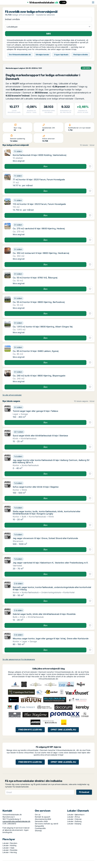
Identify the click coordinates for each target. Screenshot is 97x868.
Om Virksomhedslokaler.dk (20, 55)
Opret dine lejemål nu (63, 730)
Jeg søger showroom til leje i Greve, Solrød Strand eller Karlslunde (45, 538)
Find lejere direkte (81, 55)
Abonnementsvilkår (43, 819)
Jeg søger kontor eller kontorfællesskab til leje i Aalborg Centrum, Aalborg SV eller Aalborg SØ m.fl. (51, 461)
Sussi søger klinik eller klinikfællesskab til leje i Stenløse (40, 436)
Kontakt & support (43, 817)
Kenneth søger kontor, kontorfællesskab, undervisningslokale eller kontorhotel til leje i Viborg (52, 588)
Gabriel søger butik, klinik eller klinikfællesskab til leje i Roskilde (44, 614)
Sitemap (38, 831)
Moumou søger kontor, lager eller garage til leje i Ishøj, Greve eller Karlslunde (51, 638)
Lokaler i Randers (10, 843)
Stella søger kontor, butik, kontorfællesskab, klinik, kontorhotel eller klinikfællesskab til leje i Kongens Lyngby (47, 513)
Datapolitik (39, 826)
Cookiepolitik (40, 828)
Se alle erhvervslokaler (12, 395)
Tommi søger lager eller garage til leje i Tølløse (35, 411)
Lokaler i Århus (74, 817)
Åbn (45, 166)
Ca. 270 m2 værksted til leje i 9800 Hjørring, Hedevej (39, 228)
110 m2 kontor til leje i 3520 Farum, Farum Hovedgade (39, 204)
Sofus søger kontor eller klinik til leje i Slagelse (36, 487)
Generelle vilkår (41, 821)
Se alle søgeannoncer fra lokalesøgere (19, 659)
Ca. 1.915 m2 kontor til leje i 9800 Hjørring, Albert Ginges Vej (43, 327)
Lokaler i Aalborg (74, 821)
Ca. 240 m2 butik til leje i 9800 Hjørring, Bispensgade (39, 376)
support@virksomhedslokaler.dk (16, 821)
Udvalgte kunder (42, 55)
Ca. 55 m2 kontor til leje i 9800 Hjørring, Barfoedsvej (39, 302)
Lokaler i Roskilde (10, 850)
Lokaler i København (76, 815)
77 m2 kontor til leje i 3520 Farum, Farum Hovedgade (39, 179)
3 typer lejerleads (61, 55)
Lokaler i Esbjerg (74, 824)
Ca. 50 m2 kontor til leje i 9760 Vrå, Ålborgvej (35, 278)
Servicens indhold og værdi (46, 824)
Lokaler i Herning (10, 852)
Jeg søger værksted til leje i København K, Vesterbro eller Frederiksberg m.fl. (51, 563)
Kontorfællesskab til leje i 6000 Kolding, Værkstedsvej (40, 155)
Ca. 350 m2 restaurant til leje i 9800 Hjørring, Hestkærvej (41, 253)
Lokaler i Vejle (8, 848)
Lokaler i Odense (74, 819)
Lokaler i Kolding (9, 845)
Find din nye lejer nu (30, 730)
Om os (38, 815)
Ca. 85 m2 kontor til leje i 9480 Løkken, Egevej (36, 351)
